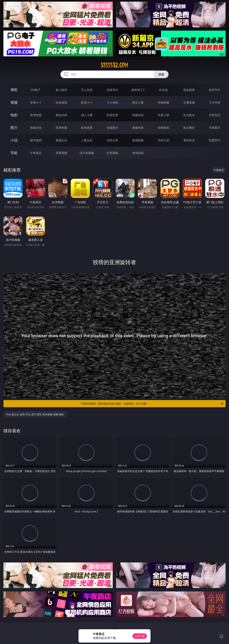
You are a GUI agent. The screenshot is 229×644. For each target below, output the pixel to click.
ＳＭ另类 (215, 102)
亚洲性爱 (36, 115)
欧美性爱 (112, 115)
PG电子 (36, 90)
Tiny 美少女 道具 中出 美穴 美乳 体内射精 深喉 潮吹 (35, 414)
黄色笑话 (189, 140)
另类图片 (215, 128)
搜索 (161, 74)
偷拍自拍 (61, 115)
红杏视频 (112, 153)
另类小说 (163, 140)
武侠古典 (112, 140)
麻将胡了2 (138, 90)
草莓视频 (61, 153)
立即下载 (140, 636)
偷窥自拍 (36, 128)
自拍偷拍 (61, 102)
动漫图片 (112, 128)
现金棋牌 (189, 90)
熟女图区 (189, 128)
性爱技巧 (215, 140)
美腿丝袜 (138, 128)
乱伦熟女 (189, 115)
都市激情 (36, 140)
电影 (14, 115)
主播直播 (189, 102)
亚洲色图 (61, 128)
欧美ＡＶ (87, 102)
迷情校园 (138, 140)
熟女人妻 (138, 102)
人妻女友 (87, 140)
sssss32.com (114, 65)
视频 (14, 102)
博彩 (14, 90)
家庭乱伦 (61, 140)
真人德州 (61, 90)
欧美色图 (87, 128)
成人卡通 (87, 115)
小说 (14, 140)
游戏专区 (112, 90)
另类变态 (215, 115)
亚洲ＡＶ (36, 102)
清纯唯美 (163, 128)
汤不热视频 (87, 153)
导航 (14, 153)
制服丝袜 (138, 115)
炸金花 (163, 90)
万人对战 (87, 90)
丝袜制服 (163, 102)
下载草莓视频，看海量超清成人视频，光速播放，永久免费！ (152, 404)
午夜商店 (36, 153)
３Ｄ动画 (112, 102)
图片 (14, 128)
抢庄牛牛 (215, 90)
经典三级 (163, 115)
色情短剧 (138, 153)
